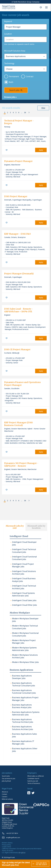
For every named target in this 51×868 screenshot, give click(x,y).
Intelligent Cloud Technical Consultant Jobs (24, 551)
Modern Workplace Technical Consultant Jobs (25, 627)
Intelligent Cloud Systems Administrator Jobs (23, 594)
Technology (9, 63)
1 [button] (5, 112)
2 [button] (8, 112)
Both (11, 82)
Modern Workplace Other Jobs (25, 662)
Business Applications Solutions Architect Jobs (23, 728)
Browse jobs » (10, 97)
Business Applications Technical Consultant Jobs (24, 684)
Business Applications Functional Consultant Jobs (24, 692)
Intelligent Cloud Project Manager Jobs (23, 565)
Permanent (14, 76)
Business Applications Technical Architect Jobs (23, 721)
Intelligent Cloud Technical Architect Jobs (24, 587)
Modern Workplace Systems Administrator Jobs (24, 649)
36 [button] (25, 112)
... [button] (22, 112)
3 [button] (10, 112)
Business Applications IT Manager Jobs (23, 743)
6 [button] (19, 112)
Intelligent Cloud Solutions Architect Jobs (24, 573)
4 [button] (13, 112)
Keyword (8, 21)
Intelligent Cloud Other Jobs (25, 605)
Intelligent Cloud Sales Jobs (24, 600)
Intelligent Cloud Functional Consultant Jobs (24, 558)
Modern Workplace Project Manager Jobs (24, 642)
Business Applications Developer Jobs (22, 677)
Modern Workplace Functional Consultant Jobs (25, 634)
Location (8, 34)
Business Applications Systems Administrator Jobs (26, 713)
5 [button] (16, 112)
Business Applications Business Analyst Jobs (22, 706)
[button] (2, 113)
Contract (30, 76)
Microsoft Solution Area (15, 51)
